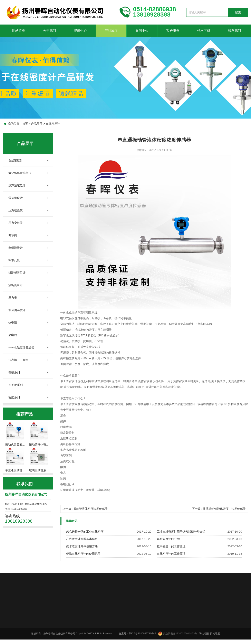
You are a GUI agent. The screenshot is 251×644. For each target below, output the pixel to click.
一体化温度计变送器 (21, 347)
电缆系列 (14, 372)
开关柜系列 (16, 385)
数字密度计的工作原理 (171, 546)
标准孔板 (14, 260)
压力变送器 (16, 223)
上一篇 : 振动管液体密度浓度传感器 (85, 509)
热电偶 (13, 335)
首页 (25, 124)
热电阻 (13, 323)
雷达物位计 (16, 198)
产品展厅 (111, 31)
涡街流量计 (16, 285)
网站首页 (19, 31)
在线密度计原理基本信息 (82, 539)
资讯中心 (80, 31)
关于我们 (49, 31)
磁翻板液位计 (17, 273)
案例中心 (142, 31)
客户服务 (173, 31)
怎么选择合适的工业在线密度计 (86, 532)
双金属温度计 (17, 310)
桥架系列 (14, 397)
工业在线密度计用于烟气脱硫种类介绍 (181, 532)
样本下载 (204, 31)
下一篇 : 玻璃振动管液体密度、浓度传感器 (219, 509)
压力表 (13, 298)
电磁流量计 (16, 248)
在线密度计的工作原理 (171, 554)
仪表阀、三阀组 (18, 360)
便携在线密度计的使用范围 (83, 554)
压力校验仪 (16, 210)
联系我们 (234, 31)
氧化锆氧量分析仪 (20, 173)
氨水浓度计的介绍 (168, 539)
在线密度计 (53, 124)
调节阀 (13, 235)
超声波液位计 (17, 185)
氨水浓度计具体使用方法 (82, 546)
